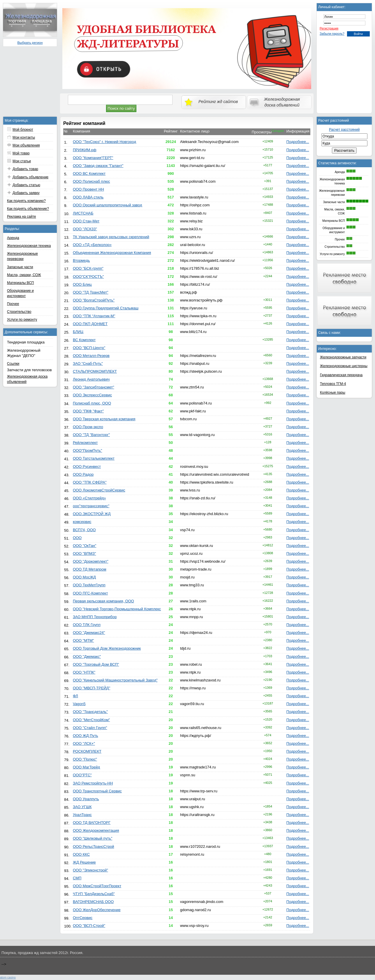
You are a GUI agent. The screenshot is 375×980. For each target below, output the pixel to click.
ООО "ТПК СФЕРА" (90, 482)
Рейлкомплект (85, 443)
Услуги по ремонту (22, 320)
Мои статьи (22, 161)
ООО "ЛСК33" (85, 229)
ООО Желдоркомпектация (96, 830)
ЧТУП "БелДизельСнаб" (94, 894)
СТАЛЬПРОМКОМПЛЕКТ (95, 371)
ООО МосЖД (84, 577)
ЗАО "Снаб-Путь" (88, 363)
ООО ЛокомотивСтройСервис (99, 490)
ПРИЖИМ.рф (85, 150)
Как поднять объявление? (28, 209)
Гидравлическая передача (341, 375)
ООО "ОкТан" (84, 546)
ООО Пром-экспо (88, 427)
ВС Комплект (84, 340)
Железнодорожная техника (29, 246)
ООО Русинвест (87, 467)
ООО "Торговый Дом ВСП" (96, 664)
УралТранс (82, 815)
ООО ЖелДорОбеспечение (97, 910)
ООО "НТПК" (84, 672)
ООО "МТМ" (83, 640)
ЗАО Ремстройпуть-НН (93, 783)
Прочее (13, 304)
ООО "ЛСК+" (84, 743)
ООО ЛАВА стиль (88, 197)
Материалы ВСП (20, 283)
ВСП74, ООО (84, 530)
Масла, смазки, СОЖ (24, 275)
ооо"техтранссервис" (91, 506)
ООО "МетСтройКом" (91, 720)
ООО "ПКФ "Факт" (88, 411)
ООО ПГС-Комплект (90, 593)
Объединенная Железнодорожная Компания (112, 253)
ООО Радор (83, 474)
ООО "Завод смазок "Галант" (98, 166)
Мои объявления (26, 145)
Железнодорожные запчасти (343, 357)
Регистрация (329, 28)
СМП (77, 878)
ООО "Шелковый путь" (93, 838)
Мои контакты (24, 137)
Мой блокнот (23, 130)
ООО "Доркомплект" (91, 561)
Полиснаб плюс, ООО (92, 403)
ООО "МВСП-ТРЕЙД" (91, 688)
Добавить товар (25, 169)
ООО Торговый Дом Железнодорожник (107, 648)
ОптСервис (83, 918)
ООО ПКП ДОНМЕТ (90, 324)
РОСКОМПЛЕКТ (87, 751)
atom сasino (8, 978)
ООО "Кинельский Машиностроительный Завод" (115, 680)
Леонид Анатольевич (91, 379)
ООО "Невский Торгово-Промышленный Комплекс (117, 609)
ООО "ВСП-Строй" (89, 926)
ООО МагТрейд (86, 767)
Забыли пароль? (332, 34)
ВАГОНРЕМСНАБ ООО (93, 902)
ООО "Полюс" (85, 759)
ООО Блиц (82, 284)
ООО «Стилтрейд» (89, 498)
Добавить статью (26, 185)
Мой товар (21, 153)
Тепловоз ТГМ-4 (333, 384)
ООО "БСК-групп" (88, 268)
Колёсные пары (333, 393)
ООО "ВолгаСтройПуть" (94, 300)
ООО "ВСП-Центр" (89, 348)
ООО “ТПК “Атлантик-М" (94, 316)
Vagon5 (79, 704)
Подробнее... (298, 142)
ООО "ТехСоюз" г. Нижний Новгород (104, 142)
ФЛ (75, 696)
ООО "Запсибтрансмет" (94, 387)
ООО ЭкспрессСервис (92, 395)
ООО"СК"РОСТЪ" (88, 277)
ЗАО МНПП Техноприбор (95, 617)
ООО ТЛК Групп (87, 625)
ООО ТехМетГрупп (89, 585)
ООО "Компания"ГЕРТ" (93, 158)
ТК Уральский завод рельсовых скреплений (111, 237)
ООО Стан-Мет (86, 221)
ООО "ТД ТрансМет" (91, 292)
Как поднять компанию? (26, 201)
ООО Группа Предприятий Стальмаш (106, 308)
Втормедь (81, 260)
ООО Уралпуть (86, 799)
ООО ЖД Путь (86, 736)
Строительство (19, 312)
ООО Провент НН (88, 189)
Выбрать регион (30, 42)
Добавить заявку (26, 193)
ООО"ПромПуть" (88, 450)
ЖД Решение (84, 862)
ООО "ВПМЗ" (84, 553)
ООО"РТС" (82, 775)
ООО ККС (81, 854)
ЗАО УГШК (82, 807)
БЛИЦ (78, 332)
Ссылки (13, 364)
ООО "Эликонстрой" (90, 870)
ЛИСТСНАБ (83, 213)
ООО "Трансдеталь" (90, 712)
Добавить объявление (30, 177)
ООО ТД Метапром (90, 569)
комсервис (82, 522)
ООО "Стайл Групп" (90, 728)
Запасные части (20, 267)
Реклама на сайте (22, 217)
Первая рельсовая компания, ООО (103, 601)
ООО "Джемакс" (87, 656)
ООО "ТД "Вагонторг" (91, 435)
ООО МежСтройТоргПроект (97, 886)
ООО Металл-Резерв (91, 356)
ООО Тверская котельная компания (104, 419)
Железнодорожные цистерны (344, 366)
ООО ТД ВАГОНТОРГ (92, 823)
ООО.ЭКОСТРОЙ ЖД (92, 514)
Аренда (13, 238)
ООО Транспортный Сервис (97, 791)
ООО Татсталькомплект (94, 458)
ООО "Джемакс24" (89, 633)
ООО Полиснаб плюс (91, 181)
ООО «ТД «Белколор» (92, 245)
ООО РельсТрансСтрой (94, 846)
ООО (77, 538)
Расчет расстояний (344, 130)
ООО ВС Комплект (89, 173)
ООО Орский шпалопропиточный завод (108, 205)
